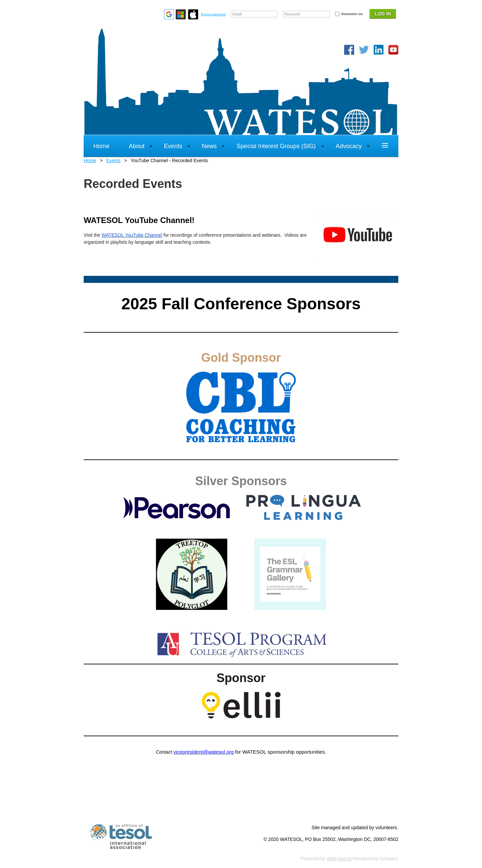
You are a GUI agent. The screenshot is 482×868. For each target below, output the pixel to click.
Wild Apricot (339, 859)
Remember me (352, 14)
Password (292, 14)
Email (237, 14)
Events (113, 160)
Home (90, 160)
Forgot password (213, 14)
